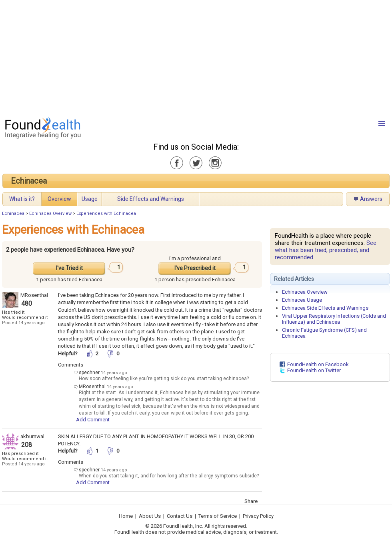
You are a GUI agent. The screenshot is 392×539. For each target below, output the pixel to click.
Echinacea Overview (50, 213)
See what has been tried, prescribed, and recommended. (326, 250)
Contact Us (180, 516)
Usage (90, 199)
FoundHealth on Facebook (318, 364)
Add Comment (93, 420)
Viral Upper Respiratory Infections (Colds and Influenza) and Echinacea (334, 319)
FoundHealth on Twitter (314, 370)
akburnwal (32, 436)
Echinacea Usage (302, 300)
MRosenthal (34, 295)
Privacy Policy (258, 516)
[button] (382, 124)
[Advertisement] (179, 56)
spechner (89, 373)
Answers (371, 199)
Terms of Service (218, 516)
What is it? (22, 199)
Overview (59, 199)
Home (126, 516)
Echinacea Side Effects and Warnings (325, 308)
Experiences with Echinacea (106, 213)
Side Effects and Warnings (151, 199)
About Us (150, 516)
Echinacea (29, 181)
